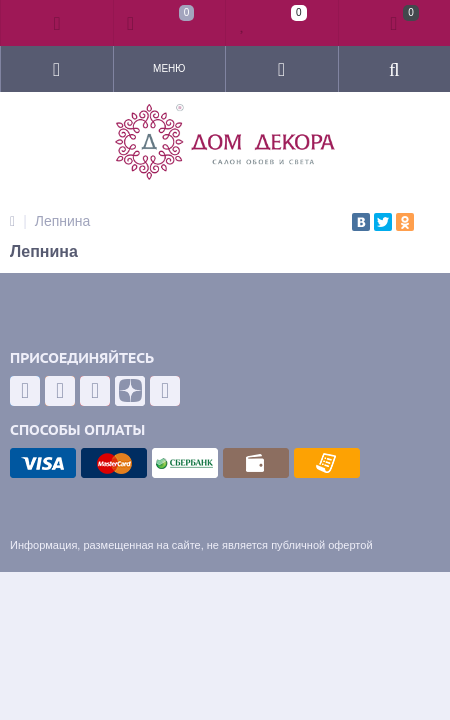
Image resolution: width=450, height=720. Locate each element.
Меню (169, 68)
